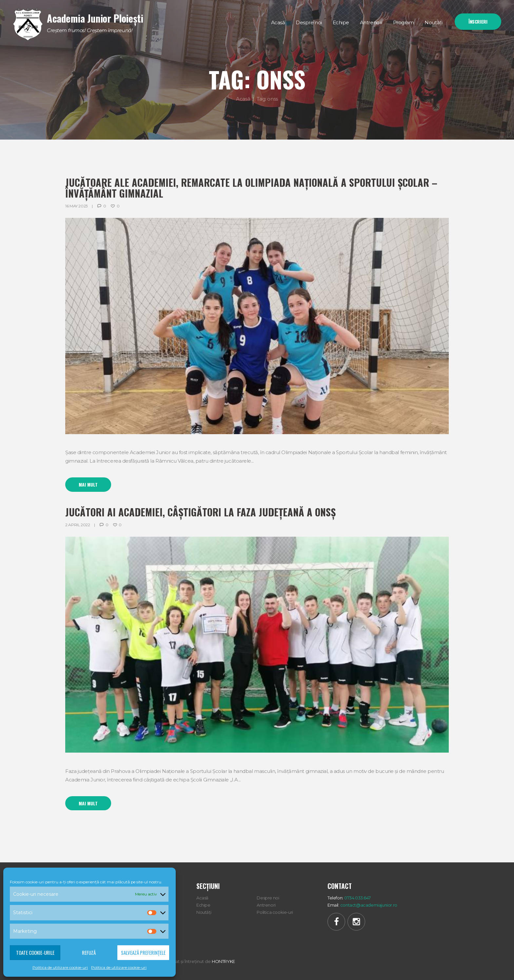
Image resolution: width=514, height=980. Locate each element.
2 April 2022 (78, 525)
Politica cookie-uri (275, 912)
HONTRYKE (223, 961)
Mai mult (88, 484)
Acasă (243, 98)
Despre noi (268, 898)
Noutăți (204, 912)
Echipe (203, 905)
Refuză (89, 952)
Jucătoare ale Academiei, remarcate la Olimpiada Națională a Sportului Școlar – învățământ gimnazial (251, 188)
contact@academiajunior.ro (369, 905)
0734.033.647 (357, 898)
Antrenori (266, 905)
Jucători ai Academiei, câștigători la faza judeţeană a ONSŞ (200, 512)
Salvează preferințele (143, 952)
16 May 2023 (77, 206)
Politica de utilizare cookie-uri (60, 967)
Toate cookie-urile (35, 952)
